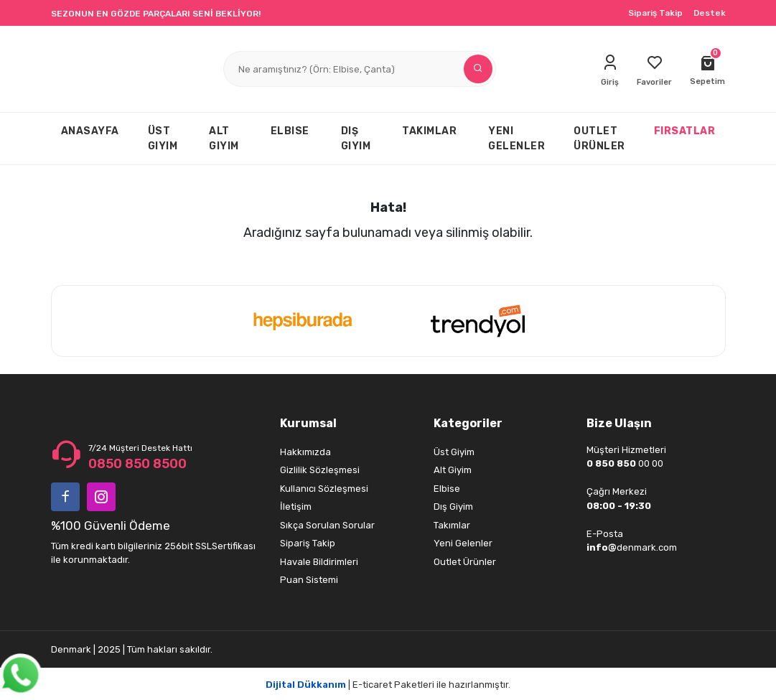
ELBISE (290, 131)
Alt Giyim (453, 470)
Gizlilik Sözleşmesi (320, 470)
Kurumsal (308, 423)
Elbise (447, 489)
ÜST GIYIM (163, 139)
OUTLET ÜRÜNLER (599, 139)
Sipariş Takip (655, 13)
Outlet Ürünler (465, 562)
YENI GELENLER (516, 139)
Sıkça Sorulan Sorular (327, 525)
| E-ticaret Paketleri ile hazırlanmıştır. (388, 685)
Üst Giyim (454, 452)
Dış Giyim (453, 507)
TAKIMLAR (429, 131)
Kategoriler (468, 423)
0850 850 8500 (137, 464)
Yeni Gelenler (463, 543)
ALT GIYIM (224, 139)
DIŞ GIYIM (356, 139)
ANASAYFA (90, 131)
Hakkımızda (305, 452)
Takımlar (452, 525)
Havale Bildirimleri (319, 562)
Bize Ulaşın (619, 423)
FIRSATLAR (685, 131)
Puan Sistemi (309, 580)
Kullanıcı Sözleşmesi (324, 489)
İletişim (296, 507)
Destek (710, 13)
